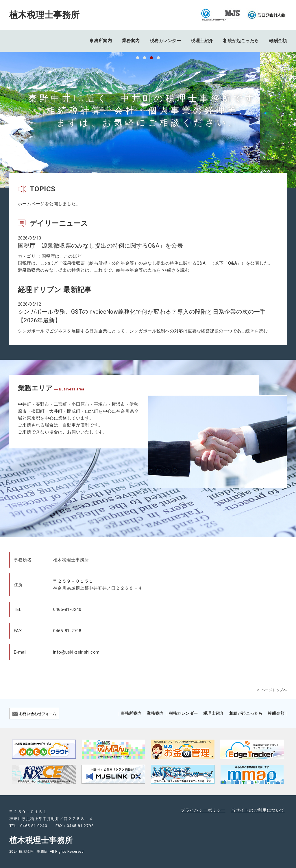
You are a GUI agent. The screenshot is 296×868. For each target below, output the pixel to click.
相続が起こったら (241, 41)
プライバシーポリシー (203, 810)
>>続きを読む (175, 270)
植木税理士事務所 (45, 15)
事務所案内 (101, 41)
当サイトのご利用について (258, 810)
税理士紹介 (202, 41)
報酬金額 (278, 41)
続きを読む (257, 331)
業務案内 (131, 41)
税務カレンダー (165, 41)
